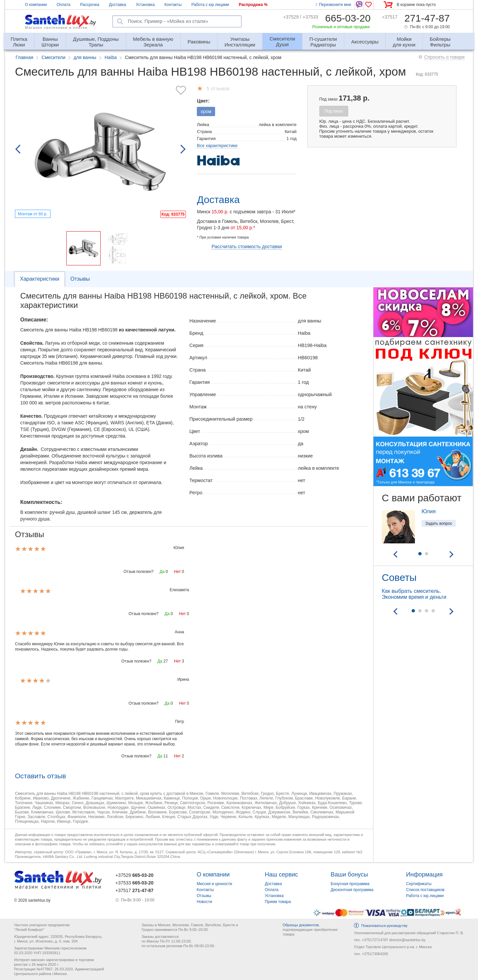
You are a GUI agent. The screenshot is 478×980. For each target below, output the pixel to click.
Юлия (429, 511)
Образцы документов (301, 925)
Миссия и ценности (215, 884)
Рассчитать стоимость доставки (247, 246)
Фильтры (440, 39)
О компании (36, 5)
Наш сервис (281, 875)
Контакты (173, 5)
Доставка (118, 5)
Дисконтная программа (352, 890)
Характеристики (40, 279)
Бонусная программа (350, 884)
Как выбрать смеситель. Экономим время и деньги (414, 594)
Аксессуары (365, 42)
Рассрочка (90, 5)
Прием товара (278, 902)
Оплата (64, 5)
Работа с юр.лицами (210, 5)
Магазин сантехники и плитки (56, 28)
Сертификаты (419, 884)
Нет (177, 572)
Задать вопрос (439, 524)
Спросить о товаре (444, 57)
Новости (204, 902)
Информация (424, 875)
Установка (145, 5)
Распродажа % (253, 5)
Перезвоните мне (334, 5)
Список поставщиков (425, 890)
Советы (399, 577)
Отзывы (80, 279)
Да (162, 572)
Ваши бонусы (349, 875)
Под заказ (334, 111)
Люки (19, 39)
